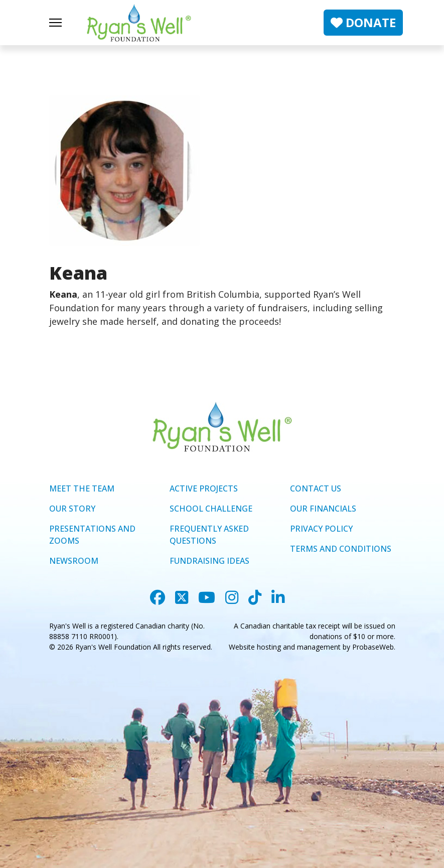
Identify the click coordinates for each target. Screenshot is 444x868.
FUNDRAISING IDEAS (209, 561)
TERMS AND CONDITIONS (341, 549)
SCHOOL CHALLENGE (211, 509)
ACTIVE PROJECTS (204, 488)
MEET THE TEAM (82, 488)
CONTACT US (316, 488)
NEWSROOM (74, 561)
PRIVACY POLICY (321, 529)
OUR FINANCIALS (323, 509)
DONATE (363, 22)
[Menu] (55, 23)
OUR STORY (72, 509)
